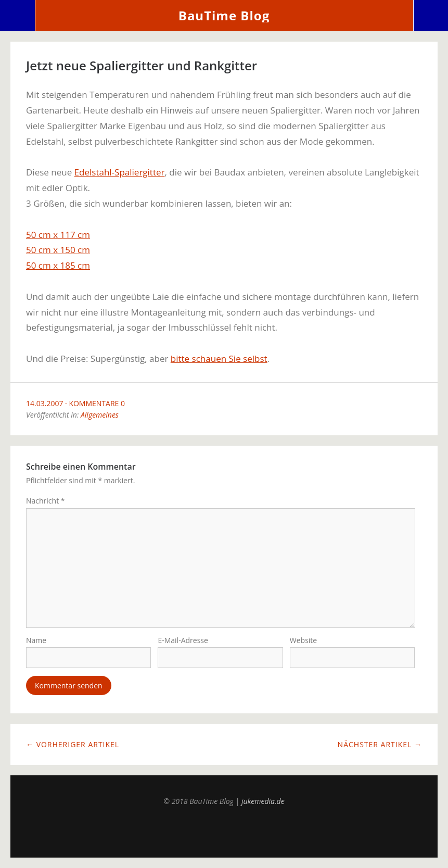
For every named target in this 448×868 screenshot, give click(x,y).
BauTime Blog (224, 15)
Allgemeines (100, 415)
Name (36, 640)
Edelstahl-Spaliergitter (120, 172)
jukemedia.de (263, 801)
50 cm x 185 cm (58, 265)
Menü (18, 16)
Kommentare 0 (97, 403)
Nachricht (46, 501)
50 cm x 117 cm (58, 235)
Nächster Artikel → (380, 744)
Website (303, 640)
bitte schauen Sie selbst (219, 358)
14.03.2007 (44, 403)
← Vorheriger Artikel (73, 744)
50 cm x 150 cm (58, 250)
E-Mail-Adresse (183, 640)
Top (224, 832)
